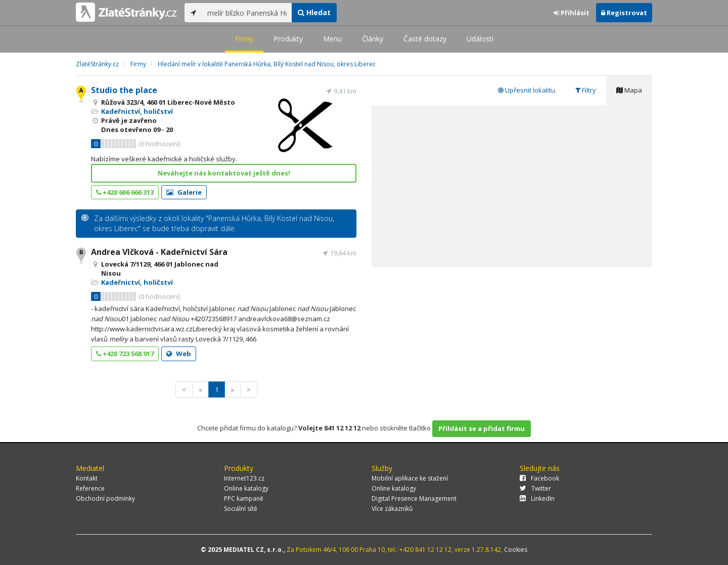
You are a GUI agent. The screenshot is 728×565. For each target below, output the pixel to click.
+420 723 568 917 (125, 354)
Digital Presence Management (414, 498)
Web (179, 354)
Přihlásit (572, 13)
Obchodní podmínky (105, 498)
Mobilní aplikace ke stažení (410, 478)
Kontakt (87, 478)
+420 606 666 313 (125, 192)
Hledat (314, 12)
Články (373, 39)
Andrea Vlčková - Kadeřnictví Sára (159, 252)
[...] (247, 13)
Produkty (288, 39)
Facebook (539, 478)
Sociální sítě (241, 509)
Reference (90, 488)
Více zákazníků (392, 509)
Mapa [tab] (629, 90)
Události (480, 39)
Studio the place (124, 90)
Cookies (516, 550)
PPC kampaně (244, 498)
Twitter (535, 488)
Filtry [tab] (586, 90)
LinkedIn (537, 498)
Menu (332, 39)
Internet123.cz (244, 478)
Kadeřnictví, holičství (137, 111)
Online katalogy (246, 488)
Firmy (244, 39)
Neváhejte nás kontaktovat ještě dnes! (224, 173)
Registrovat (624, 13)
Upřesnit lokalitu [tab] (527, 90)
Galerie (184, 192)
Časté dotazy (425, 39)
